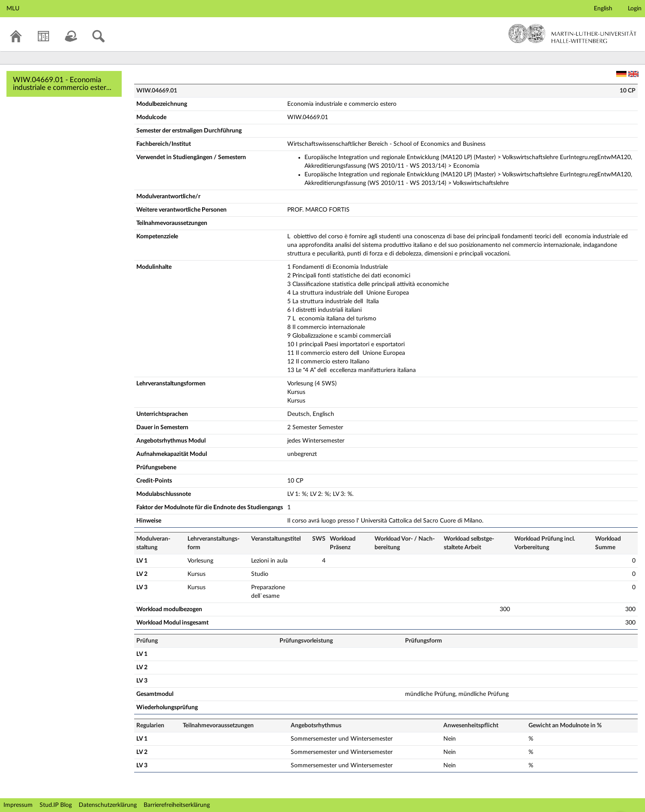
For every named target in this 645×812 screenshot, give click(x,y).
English (603, 9)
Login (635, 9)
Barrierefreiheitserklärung (177, 805)
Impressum (18, 805)
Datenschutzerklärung (108, 805)
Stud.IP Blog (56, 805)
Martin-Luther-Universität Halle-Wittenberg (573, 34)
